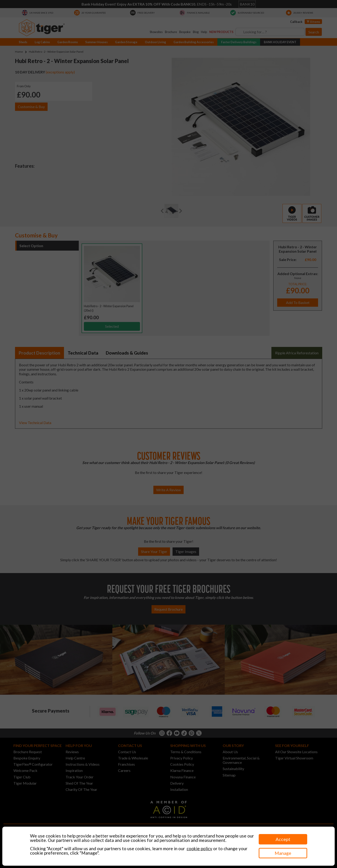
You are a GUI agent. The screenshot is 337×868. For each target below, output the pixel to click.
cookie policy (199, 848)
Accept (283, 839)
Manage (283, 853)
